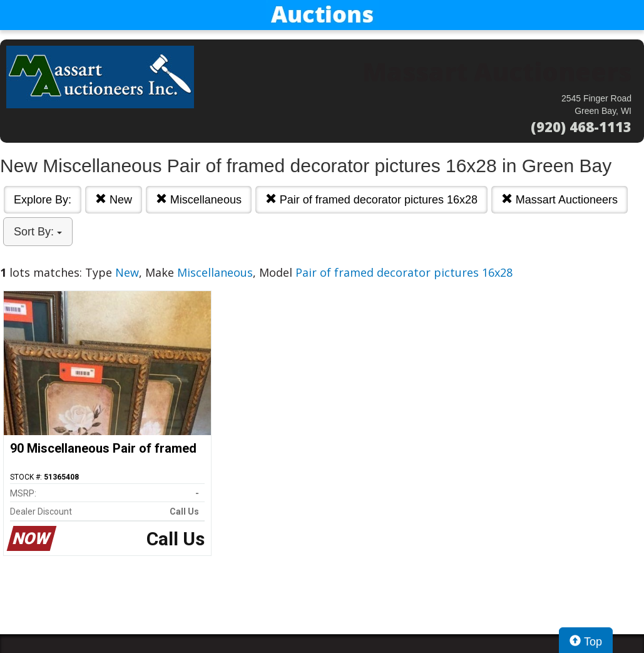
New (114, 199)
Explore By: (43, 200)
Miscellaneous (199, 199)
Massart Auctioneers (560, 199)
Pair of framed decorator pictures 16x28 (371, 199)
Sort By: (38, 232)
